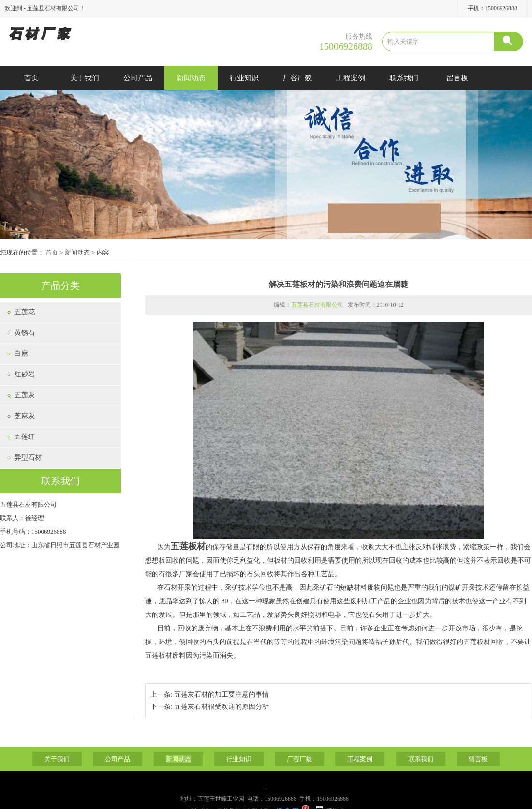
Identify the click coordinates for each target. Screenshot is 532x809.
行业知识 (244, 78)
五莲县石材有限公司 (317, 305)
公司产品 (138, 78)
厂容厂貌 (297, 78)
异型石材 (28, 457)
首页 (31, 78)
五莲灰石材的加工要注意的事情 (222, 695)
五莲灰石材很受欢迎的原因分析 (222, 707)
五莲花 (25, 312)
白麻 (21, 353)
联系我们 (404, 78)
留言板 (457, 78)
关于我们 (85, 78)
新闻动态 (191, 78)
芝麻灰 (25, 416)
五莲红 (25, 437)
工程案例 (351, 78)
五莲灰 (25, 395)
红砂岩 (25, 374)
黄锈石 (25, 333)
